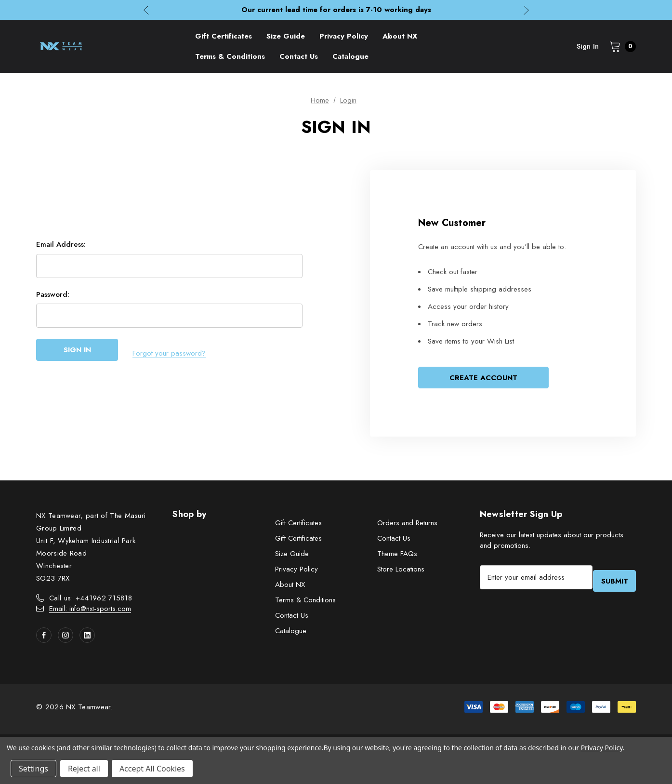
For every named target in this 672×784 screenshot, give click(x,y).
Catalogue (291, 633)
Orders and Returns (407, 525)
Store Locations (401, 571)
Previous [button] (146, 10)
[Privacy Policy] (344, 36)
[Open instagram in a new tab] (66, 638)
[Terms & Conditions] (230, 56)
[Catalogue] (350, 56)
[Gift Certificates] (224, 36)
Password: (53, 298)
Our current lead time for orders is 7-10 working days (336, 10)
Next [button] (526, 10)
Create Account (483, 379)
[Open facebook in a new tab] (44, 638)
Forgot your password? (169, 354)
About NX (290, 587)
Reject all (84, 769)
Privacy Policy (296, 571)
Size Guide (292, 556)
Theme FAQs (397, 556)
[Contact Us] (299, 56)
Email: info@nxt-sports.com (90, 611)
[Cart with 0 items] (620, 46)
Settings (33, 769)
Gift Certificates (298, 525)
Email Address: (61, 248)
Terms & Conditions (305, 602)
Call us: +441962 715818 (91, 600)
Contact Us (292, 618)
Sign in (588, 46)
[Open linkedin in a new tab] (87, 638)
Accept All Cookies (152, 769)
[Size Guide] (286, 36)
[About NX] (400, 36)
